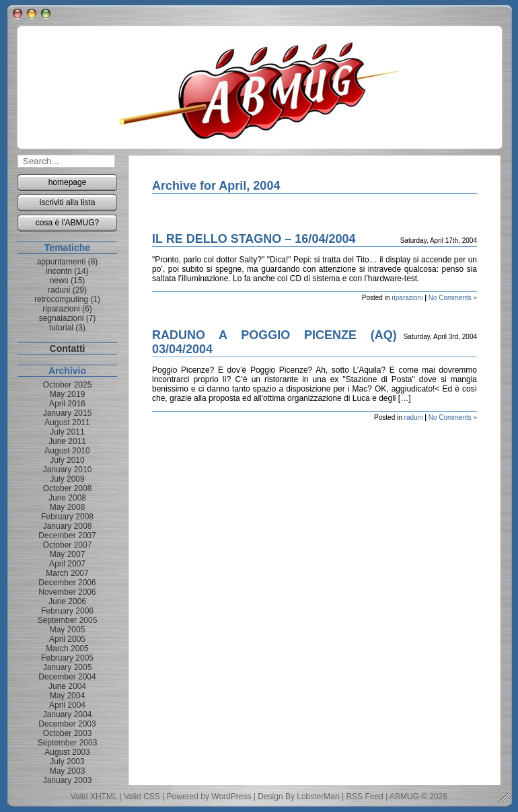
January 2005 (68, 667)
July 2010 (67, 460)
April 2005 (67, 639)
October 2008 (68, 488)
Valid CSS (142, 797)
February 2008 (67, 517)
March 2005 (67, 649)
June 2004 (67, 686)
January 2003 (68, 780)
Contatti (68, 348)
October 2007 (68, 545)
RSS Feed (364, 797)
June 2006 (67, 601)
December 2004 (67, 677)
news (59, 281)
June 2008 (67, 498)
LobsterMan (318, 797)
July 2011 (67, 432)
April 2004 (67, 705)
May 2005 (68, 630)
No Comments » (453, 298)
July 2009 (67, 479)
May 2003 (68, 771)
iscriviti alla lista (68, 202)
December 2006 (67, 583)
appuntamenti (62, 262)
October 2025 (68, 385)
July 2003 (67, 762)
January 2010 (68, 470)
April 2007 (67, 564)
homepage (68, 182)
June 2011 (67, 441)
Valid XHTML (94, 797)
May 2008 (68, 507)
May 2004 (68, 696)
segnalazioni (62, 318)
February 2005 (67, 658)
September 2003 (68, 743)
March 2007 (67, 573)
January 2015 (68, 413)
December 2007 (67, 536)
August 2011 (67, 422)
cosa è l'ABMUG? (67, 223)
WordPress (231, 797)
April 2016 (67, 404)
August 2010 (67, 451)
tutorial (61, 328)
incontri (59, 271)
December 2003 (67, 724)
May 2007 (68, 554)
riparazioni (407, 298)
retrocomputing (61, 299)
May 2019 (68, 394)
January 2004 (68, 714)
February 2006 (67, 611)
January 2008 (68, 526)
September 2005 (68, 620)
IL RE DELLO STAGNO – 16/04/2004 (254, 239)
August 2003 (67, 752)
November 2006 (67, 592)
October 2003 (68, 733)
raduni (414, 417)
